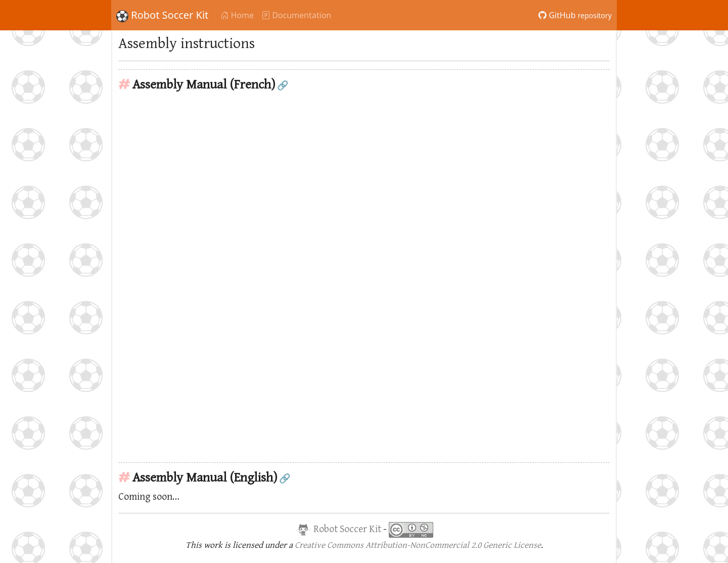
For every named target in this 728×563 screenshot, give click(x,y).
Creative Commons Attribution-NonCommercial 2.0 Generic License (418, 545)
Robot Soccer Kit (162, 15)
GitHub (575, 15)
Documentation (297, 15)
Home (237, 15)
